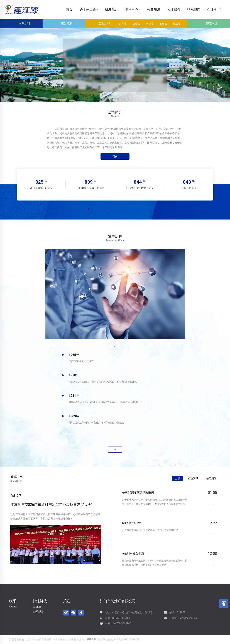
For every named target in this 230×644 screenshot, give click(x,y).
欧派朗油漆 (38, 612)
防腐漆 (136, 24)
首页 (69, 9)
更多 (115, 156)
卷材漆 (150, 24)
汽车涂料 (21, 24)
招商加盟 (154, 9)
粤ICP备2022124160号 (127, 640)
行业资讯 (193, 478)
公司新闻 (211, 478)
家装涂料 (64, 24)
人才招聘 (174, 9)
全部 (177, 478)
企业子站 (215, 9)
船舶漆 (163, 24)
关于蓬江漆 (89, 9)
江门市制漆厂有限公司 (39, 640)
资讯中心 (133, 9)
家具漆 (123, 24)
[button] (112, 99)
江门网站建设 (105, 640)
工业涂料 (101, 24)
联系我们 (194, 9)
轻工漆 (177, 24)
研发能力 (111, 9)
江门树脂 (37, 607)
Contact (13, 607)
